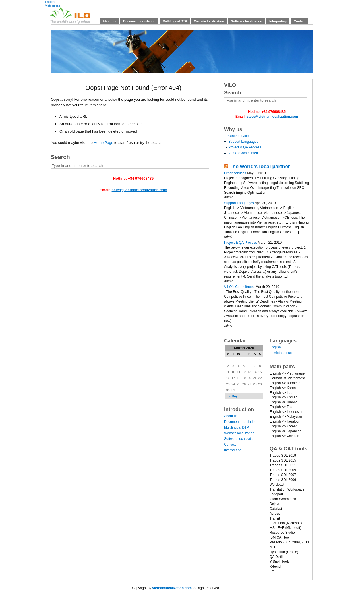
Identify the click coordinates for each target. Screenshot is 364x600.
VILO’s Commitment (244, 153)
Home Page (104, 143)
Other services (239, 136)
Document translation (139, 21)
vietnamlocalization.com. (172, 588)
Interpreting (278, 21)
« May (233, 396)
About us (109, 21)
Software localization (247, 21)
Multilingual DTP (175, 21)
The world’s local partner (260, 167)
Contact (300, 21)
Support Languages (243, 142)
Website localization (209, 21)
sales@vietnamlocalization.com (139, 190)
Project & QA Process (245, 147)
